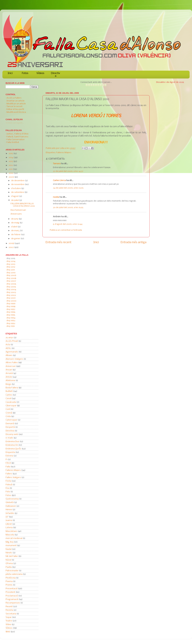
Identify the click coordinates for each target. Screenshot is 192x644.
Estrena (9, 456)
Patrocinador (12, 571)
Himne (9, 510)
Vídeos (40, 73)
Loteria (9, 528)
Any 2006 (11, 284)
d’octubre (16, 188)
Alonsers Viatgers (14, 359)
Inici (10, 73)
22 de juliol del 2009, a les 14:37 (68, 171)
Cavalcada (11, 402)
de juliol (15, 200)
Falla (8, 467)
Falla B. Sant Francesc (18, 137)
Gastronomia (12, 499)
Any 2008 (11, 278)
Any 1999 (11, 304)
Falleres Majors (64, 153)
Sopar (9, 617)
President (10, 592)
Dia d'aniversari (18, 210)
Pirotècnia (11, 578)
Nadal (9, 549)
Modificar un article (16, 104)
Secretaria (11, 614)
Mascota (10, 535)
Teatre (9, 621)
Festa (8, 481)
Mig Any (10, 542)
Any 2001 (11, 298)
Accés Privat (12, 341)
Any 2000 (11, 301)
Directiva (56, 75)
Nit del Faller (12, 556)
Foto (8, 492)
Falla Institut (13, 142)
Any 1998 (11, 307)
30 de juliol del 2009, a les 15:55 (68, 208)
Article (9, 377)
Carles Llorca (59, 180)
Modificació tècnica (16, 112)
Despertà (10, 427)
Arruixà (9, 373)
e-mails (9, 438)
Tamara (57, 164)
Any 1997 (11, 309)
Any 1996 (11, 312)
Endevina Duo (12, 442)
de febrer (16, 235)
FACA (8, 463)
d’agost (15, 196)
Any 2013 (11, 264)
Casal (8, 398)
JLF (7, 517)
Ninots (9, 553)
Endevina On (12, 445)
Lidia (62, 148)
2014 (11, 158)
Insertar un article (16, 101)
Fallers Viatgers (13, 477)
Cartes (9, 395)
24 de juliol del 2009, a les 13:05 (68, 188)
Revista (9, 610)
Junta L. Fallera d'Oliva (17, 134)
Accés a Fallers (14, 98)
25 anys (9, 338)
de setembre (18, 192)
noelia (56, 197)
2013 (11, 161)
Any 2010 (11, 273)
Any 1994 (11, 318)
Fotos (25, 73)
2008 (12, 243)
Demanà (10, 424)
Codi (8, 409)
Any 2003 (11, 292)
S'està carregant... (15, 123)
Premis (9, 585)
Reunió (9, 607)
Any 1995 (11, 315)
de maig (15, 223)
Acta (8, 345)
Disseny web (12, 434)
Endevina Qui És (13, 449)
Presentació (12, 589)
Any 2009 (11, 275)
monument (11, 546)
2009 (12, 177)
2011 (11, 169)
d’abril (14, 227)
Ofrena (9, 563)
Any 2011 (11, 270)
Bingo (8, 384)
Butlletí (9, 391)
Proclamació (12, 596)
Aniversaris (16, 214)
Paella (9, 567)
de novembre (18, 184)
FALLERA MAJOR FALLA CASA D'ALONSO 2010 (23, 205)
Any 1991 (11, 326)
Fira (7, 488)
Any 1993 (11, 321)
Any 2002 (11, 295)
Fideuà (9, 485)
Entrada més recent (58, 242)
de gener (16, 239)
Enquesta (10, 452)
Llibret (9, 524)
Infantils (10, 513)
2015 (11, 154)
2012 (11, 165)
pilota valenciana (14, 574)
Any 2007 (11, 281)
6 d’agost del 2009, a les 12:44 (68, 224)
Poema (9, 581)
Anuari (9, 370)
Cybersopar (11, 420)
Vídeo (8, 625)
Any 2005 (11, 287)
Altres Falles (12, 363)
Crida (8, 416)
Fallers (9, 474)
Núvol (8, 560)
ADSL (8, 348)
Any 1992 (11, 324)
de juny (15, 219)
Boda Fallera (12, 388)
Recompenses (13, 603)
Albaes (9, 355)
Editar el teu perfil (15, 109)
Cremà (9, 413)
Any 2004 (11, 290)
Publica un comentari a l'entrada (66, 230)
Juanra (9, 520)
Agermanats (12, 352)
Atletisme (10, 381)
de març (16, 231)
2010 (11, 173)
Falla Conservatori (16, 140)
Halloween (11, 506)
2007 (11, 247)
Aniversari (11, 366)
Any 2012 (11, 267)
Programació (12, 599)
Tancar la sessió (14, 106)
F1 (6, 460)
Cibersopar (11, 406)
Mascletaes (11, 531)
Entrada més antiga (134, 242)
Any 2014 (11, 261)
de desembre (18, 181)
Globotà (10, 502)
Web (8, 632)
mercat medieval (14, 538)
